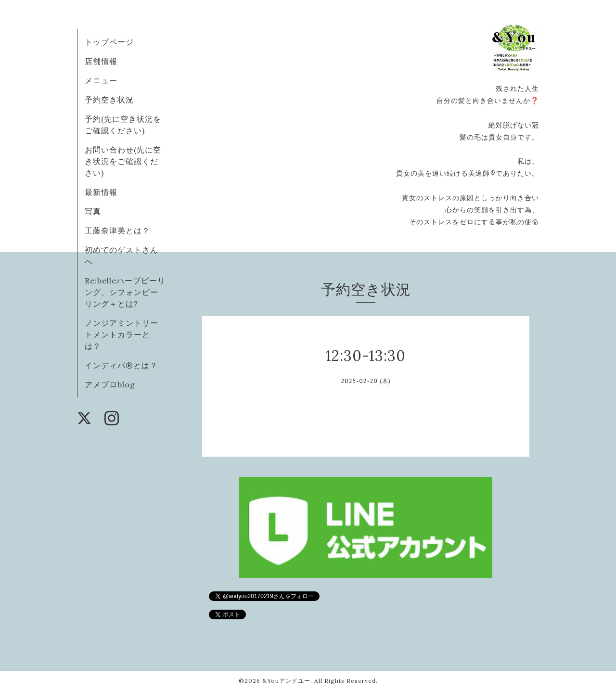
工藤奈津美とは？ (117, 230)
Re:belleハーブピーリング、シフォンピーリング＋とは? (125, 292)
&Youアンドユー (286, 681)
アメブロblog (110, 384)
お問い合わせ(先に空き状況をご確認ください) (123, 161)
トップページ (109, 42)
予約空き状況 (109, 100)
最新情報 (101, 192)
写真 (93, 211)
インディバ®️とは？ (121, 365)
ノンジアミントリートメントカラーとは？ (122, 334)
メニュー (101, 80)
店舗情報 (101, 61)
